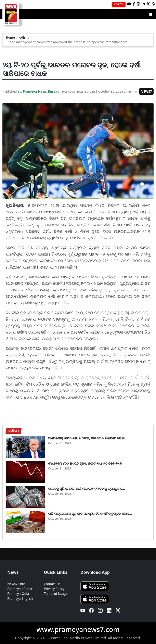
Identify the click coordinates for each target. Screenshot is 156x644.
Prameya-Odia (18, 594)
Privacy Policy (54, 589)
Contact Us (52, 584)
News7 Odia (16, 584)
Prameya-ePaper (20, 589)
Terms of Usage (56, 594)
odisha (24, 37)
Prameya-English (20, 598)
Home (10, 37)
